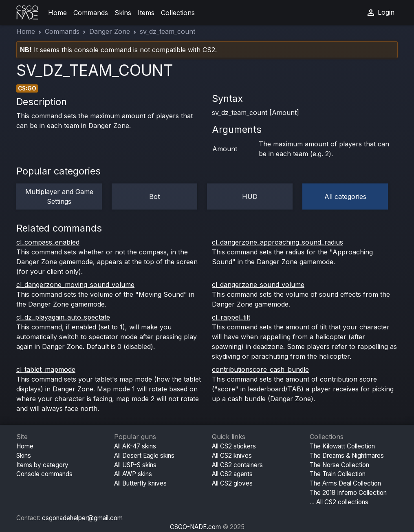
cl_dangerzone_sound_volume (258, 285)
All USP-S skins (135, 465)
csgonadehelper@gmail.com (82, 518)
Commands (91, 13)
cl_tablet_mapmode (46, 369)
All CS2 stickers (234, 446)
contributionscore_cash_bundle (260, 369)
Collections (178, 13)
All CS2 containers (237, 465)
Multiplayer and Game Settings (59, 196)
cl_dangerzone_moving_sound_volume (75, 285)
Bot (154, 196)
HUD (250, 196)
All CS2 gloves (232, 483)
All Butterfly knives (140, 483)
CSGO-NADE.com (195, 527)
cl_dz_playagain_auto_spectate (63, 317)
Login (380, 13)
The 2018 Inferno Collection (348, 493)
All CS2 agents (232, 474)
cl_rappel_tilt (231, 317)
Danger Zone (110, 31)
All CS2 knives (232, 456)
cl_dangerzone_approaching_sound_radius (277, 242)
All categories (345, 196)
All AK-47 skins (135, 446)
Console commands (44, 474)
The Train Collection (338, 474)
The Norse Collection (339, 465)
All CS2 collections (342, 502)
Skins (123, 13)
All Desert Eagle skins (144, 456)
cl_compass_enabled (48, 242)
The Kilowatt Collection (342, 446)
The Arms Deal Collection (345, 483)
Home (57, 13)
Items (146, 13)
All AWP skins (133, 474)
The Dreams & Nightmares (347, 456)
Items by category (42, 465)
